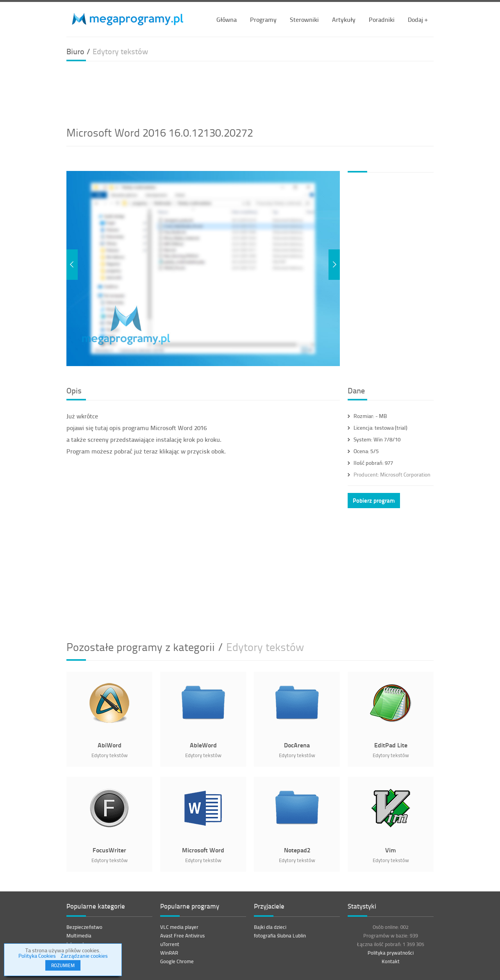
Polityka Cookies (37, 956)
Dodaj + (418, 19)
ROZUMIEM (63, 965)
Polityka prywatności (391, 953)
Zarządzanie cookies (84, 956)
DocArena (297, 745)
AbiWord (110, 745)
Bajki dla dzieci (270, 927)
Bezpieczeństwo (84, 927)
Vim (391, 850)
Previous (72, 265)
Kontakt (391, 961)
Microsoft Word (203, 850)
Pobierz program (374, 500)
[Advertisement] (250, 92)
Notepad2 (297, 850)
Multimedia (79, 936)
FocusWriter (109, 850)
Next (334, 265)
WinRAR (169, 953)
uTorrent (170, 944)
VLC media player (179, 927)
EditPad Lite (391, 745)
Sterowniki (304, 19)
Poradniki (382, 19)
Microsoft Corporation (392, 474)
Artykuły (344, 19)
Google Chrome (177, 961)
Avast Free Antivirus (182, 936)
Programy (263, 19)
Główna (227, 19)
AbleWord (203, 745)
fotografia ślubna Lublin (280, 936)
